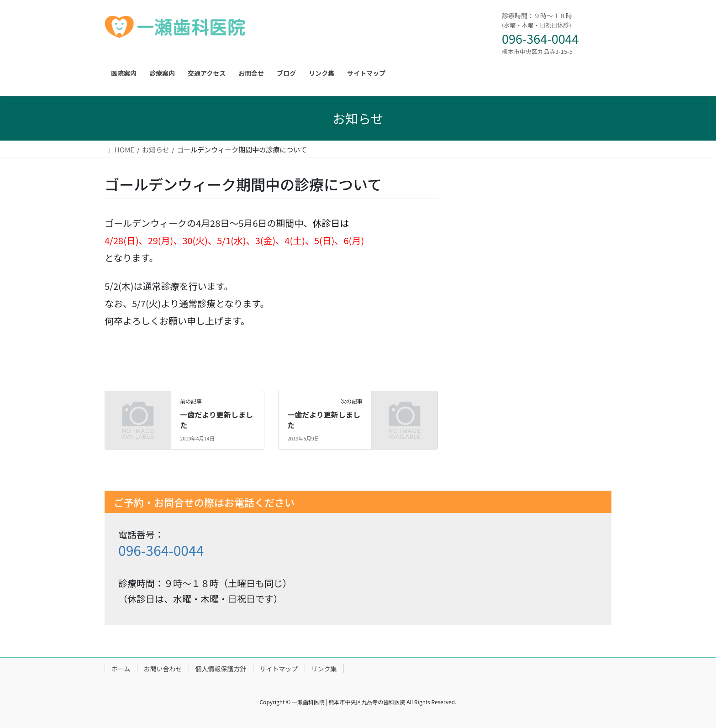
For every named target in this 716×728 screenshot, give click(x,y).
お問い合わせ (163, 669)
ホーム (121, 669)
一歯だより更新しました (216, 419)
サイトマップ (279, 669)
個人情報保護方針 (221, 669)
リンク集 (324, 669)
